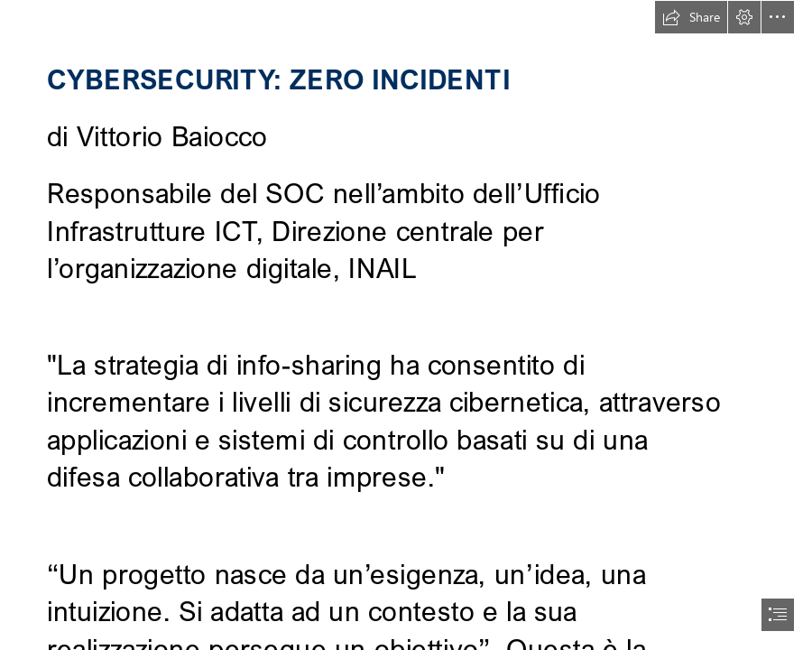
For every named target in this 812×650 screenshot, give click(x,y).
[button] (691, 17)
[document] (406, 325)
